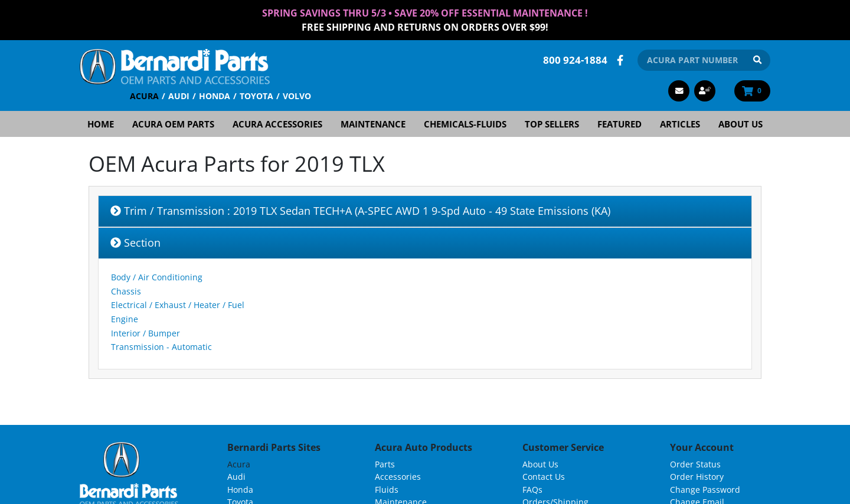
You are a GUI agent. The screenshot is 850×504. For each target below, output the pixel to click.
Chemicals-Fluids (465, 124)
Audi (179, 96)
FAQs (532, 490)
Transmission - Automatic (161, 347)
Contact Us (544, 477)
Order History (697, 477)
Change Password (705, 490)
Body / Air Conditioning (157, 277)
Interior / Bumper (146, 333)
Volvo (297, 96)
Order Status (695, 464)
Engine (125, 319)
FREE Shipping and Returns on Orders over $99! (425, 27)
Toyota (256, 96)
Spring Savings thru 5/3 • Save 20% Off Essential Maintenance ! (425, 13)
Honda (215, 96)
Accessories (398, 477)
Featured (619, 124)
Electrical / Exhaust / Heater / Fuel (178, 305)
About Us (741, 124)
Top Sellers (552, 124)
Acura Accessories (277, 124)
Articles (680, 124)
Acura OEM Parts (173, 124)
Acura (144, 96)
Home (101, 124)
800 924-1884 (575, 60)
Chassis (126, 291)
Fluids (387, 490)
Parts (385, 464)
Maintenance (373, 124)
